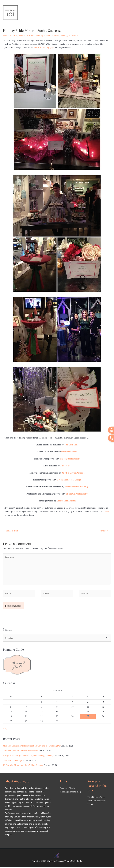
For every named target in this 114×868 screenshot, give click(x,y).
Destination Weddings (13, 761)
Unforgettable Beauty (70, 459)
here (107, 512)
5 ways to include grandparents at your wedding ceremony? (29, 756)
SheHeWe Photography (44, 48)
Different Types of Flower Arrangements (21, 751)
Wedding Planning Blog (70, 792)
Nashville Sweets (69, 452)
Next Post (105, 531)
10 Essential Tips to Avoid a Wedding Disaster (23, 766)
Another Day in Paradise (73, 473)
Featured (14, 36)
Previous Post (11, 531)
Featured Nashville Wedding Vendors (35, 36)
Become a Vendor (68, 789)
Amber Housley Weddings (76, 487)
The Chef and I (71, 445)
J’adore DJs (66, 466)
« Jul (5, 729)
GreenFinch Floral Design (69, 480)
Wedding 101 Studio (69, 36)
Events (6, 36)
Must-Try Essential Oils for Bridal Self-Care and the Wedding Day (32, 746)
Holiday (55, 36)
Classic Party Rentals (67, 501)
